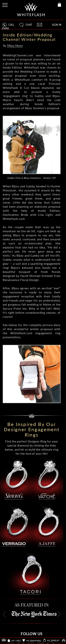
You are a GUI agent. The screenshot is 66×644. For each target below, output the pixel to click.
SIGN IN (57, 25)
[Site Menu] (5, 4)
